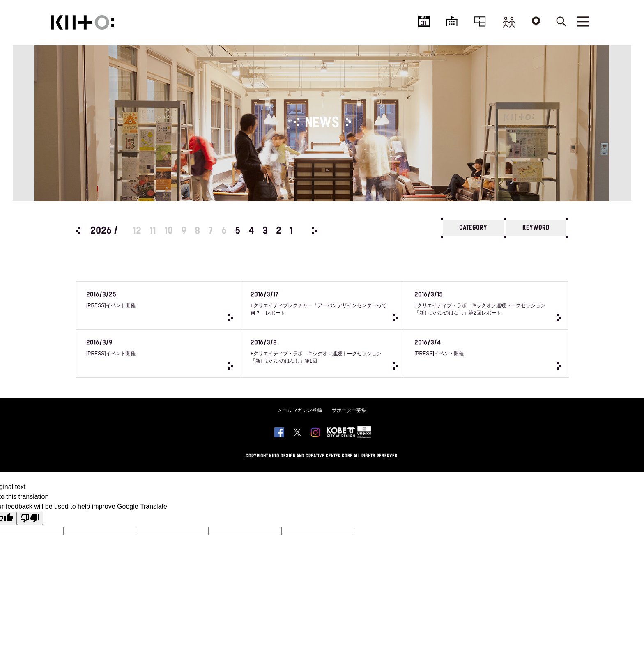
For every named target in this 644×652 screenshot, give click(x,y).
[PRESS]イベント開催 (148, 301)
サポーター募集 (349, 420)
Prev (78, 231)
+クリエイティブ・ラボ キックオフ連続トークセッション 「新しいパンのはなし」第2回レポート (476, 305)
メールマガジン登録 (300, 420)
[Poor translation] (30, 528)
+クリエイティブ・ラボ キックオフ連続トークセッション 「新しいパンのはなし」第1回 (312, 358)
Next (315, 231)
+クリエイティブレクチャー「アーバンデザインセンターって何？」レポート (312, 305)
